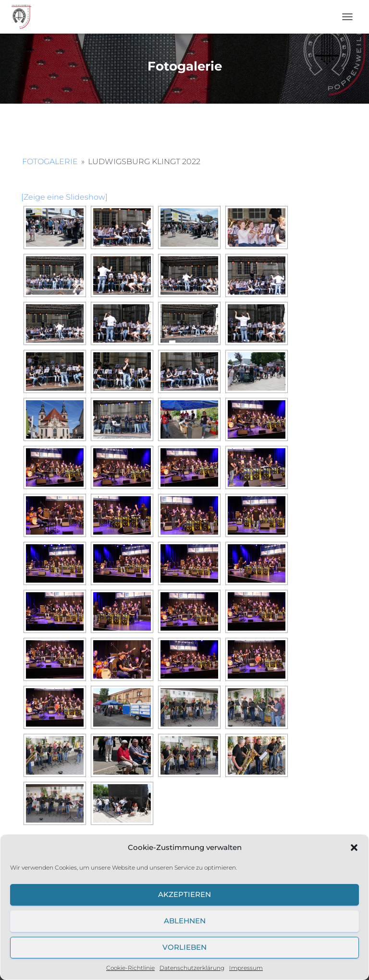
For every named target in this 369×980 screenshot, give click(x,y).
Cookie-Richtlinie (130, 968)
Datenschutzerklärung (192, 968)
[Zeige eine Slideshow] (64, 197)
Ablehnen (185, 921)
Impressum (246, 968)
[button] (354, 848)
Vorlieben (184, 947)
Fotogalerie (50, 161)
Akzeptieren (184, 894)
